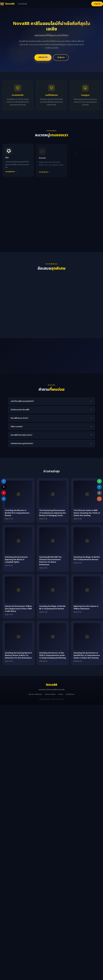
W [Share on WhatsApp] (99, 481)
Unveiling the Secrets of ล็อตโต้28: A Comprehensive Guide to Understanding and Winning (53, 655)
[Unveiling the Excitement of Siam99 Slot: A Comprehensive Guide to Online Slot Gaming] (87, 637)
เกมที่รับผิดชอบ (70, 694)
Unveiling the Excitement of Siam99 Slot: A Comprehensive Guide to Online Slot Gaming (87, 655)
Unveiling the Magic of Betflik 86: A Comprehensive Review (52, 608)
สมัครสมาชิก (43, 57)
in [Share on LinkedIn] (4, 499)
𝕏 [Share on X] (4, 487)
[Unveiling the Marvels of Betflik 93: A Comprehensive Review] (18, 494)
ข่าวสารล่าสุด (23, 4)
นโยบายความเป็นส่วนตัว (35, 694)
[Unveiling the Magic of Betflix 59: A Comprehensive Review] (87, 541)
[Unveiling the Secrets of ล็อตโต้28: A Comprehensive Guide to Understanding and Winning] (53, 637)
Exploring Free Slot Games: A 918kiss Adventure (86, 608)
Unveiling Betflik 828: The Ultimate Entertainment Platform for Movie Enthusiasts (50, 561)
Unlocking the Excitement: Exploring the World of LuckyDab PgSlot (16, 560)
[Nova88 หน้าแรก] (7, 4)
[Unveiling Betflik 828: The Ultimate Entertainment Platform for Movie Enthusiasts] (53, 541)
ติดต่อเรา (61, 694)
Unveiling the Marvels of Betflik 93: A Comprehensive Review (17, 513)
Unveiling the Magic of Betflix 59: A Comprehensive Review (87, 558)
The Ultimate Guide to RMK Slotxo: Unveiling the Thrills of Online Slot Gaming (87, 513)
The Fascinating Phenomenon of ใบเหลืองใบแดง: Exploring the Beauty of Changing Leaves (52, 513)
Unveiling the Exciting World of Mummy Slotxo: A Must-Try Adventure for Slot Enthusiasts (18, 655)
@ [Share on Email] (99, 493)
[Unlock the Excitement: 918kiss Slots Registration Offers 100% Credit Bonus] (18, 590)
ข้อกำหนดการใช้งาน (50, 694)
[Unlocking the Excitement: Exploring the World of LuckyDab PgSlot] (18, 541)
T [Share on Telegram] (99, 487)
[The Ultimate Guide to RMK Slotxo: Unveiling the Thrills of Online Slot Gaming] (87, 494)
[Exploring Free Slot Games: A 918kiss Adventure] (87, 590)
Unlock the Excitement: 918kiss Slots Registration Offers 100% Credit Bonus (18, 609)
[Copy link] (99, 499)
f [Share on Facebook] (4, 481)
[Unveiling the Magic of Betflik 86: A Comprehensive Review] (53, 590)
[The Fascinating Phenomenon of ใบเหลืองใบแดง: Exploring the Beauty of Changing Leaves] (53, 494)
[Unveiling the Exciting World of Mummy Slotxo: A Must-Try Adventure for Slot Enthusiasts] (18, 637)
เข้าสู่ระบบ (97, 4)
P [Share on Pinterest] (4, 493)
